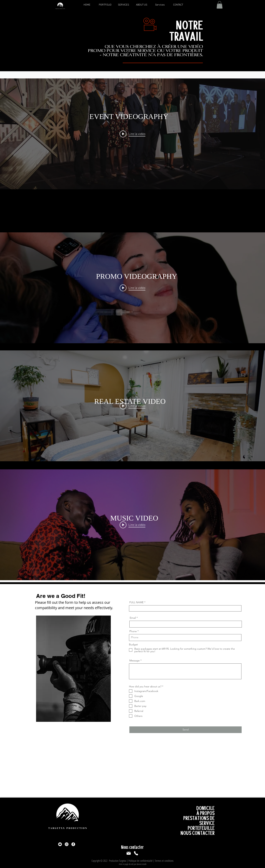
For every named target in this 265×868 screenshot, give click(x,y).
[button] (220, 5)
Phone (133, 631)
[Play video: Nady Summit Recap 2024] (132, 134)
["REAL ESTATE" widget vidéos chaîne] (132, 406)
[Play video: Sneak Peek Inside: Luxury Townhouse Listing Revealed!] (132, 406)
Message (135, 660)
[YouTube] (60, 844)
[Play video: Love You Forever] (132, 525)
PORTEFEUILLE (201, 828)
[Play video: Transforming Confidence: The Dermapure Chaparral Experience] (132, 288)
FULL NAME (136, 602)
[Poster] (129, 853)
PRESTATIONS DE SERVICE (199, 820)
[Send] (185, 730)
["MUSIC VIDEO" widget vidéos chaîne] (132, 525)
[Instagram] (67, 844)
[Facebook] (73, 844)
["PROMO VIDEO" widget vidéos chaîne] (132, 288)
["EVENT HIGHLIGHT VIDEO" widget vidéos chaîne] (132, 134)
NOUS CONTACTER (198, 833)
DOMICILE (205, 808)
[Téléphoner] (136, 853)
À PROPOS (206, 813)
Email (133, 618)
